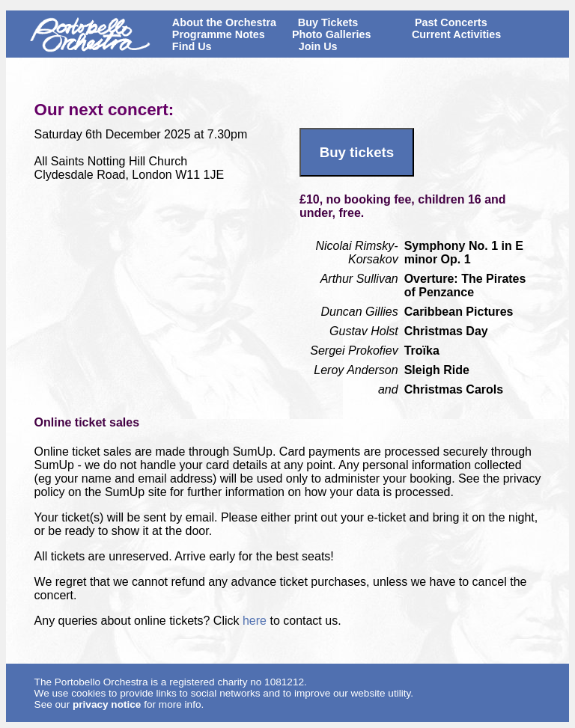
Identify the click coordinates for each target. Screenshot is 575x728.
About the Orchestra (224, 22)
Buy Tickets (328, 22)
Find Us (192, 46)
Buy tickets (357, 152)
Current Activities (456, 34)
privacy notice (107, 704)
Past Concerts (451, 22)
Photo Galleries (332, 34)
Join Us (318, 46)
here (256, 621)
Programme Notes (219, 34)
